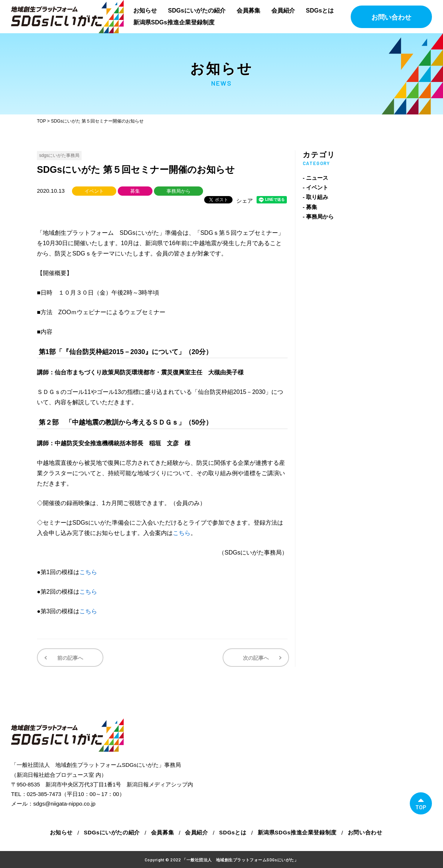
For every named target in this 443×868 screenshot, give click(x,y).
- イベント (315, 187)
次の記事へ (257, 658)
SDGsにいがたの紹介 (197, 11)
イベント (94, 191)
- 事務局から (318, 217)
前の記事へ (69, 658)
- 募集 (310, 207)
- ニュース (315, 178)
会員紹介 (283, 11)
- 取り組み (315, 197)
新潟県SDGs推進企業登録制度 (174, 22)
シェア (245, 201)
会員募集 (248, 11)
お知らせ (145, 11)
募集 (135, 191)
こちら (182, 533)
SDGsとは (320, 11)
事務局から (178, 191)
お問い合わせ (391, 17)
